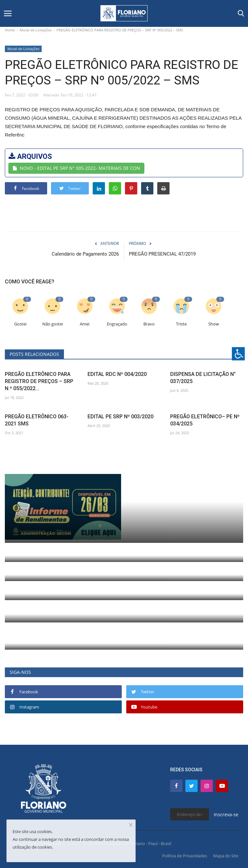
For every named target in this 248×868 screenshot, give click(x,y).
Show (214, 324)
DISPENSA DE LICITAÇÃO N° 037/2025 (203, 378)
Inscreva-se (226, 814)
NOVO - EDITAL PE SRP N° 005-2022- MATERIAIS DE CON (76, 168)
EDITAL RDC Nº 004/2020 (117, 374)
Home (10, 30)
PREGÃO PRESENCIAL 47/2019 (162, 254)
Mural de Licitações (36, 30)
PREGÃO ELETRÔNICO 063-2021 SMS (37, 420)
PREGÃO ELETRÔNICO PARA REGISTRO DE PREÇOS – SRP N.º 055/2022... (39, 381)
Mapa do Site (226, 856)
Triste (181, 324)
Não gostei (53, 324)
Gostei (20, 324)
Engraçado (117, 324)
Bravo (149, 324)
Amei (85, 324)
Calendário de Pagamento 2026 (85, 254)
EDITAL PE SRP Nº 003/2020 (120, 417)
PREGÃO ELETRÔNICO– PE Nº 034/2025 (205, 420)
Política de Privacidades (185, 856)
